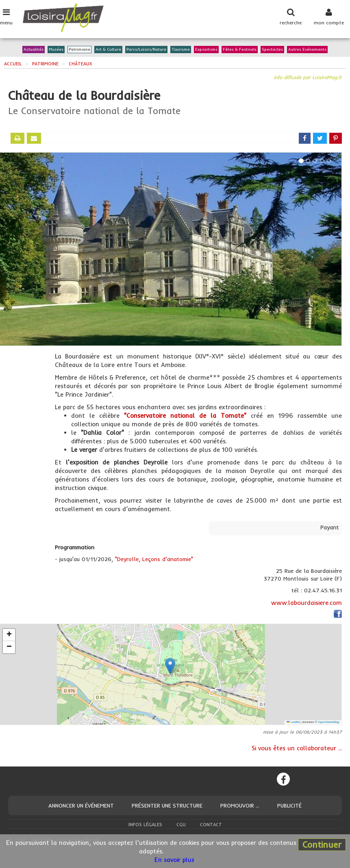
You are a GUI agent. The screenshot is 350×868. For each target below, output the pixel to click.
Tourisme (181, 50)
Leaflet (293, 722)
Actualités (34, 50)
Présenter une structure (167, 805)
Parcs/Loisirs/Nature (146, 50)
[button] (170, 666)
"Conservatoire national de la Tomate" (185, 416)
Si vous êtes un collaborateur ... (297, 748)
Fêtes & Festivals (240, 50)
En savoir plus (174, 860)
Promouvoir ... (240, 805)
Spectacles (272, 50)
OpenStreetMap (329, 722)
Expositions (206, 50)
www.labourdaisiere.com (307, 603)
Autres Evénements (307, 50)
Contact (211, 825)
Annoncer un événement (81, 805)
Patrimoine (79, 50)
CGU (181, 825)
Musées (56, 50)
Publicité (289, 805)
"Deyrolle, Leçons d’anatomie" (154, 559)
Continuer (322, 844)
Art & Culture (108, 50)
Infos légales (145, 825)
